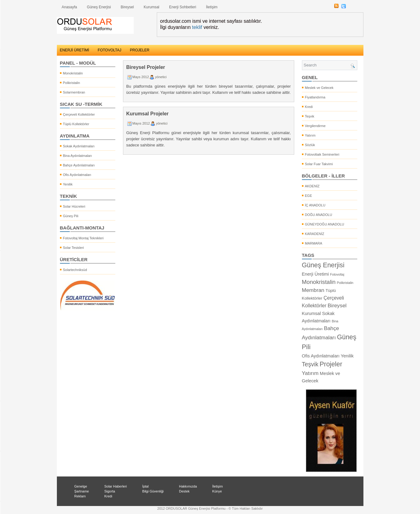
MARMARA (314, 243)
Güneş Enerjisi (99, 7)
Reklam (80, 496)
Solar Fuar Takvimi (319, 164)
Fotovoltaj (337, 274)
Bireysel (127, 7)
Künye (217, 491)
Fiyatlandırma (315, 97)
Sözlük (310, 145)
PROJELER (140, 50)
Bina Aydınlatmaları (78, 156)
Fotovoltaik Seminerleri (322, 154)
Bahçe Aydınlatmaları (79, 165)
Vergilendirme (315, 126)
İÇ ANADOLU (315, 205)
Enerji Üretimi (315, 274)
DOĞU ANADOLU (319, 215)
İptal (146, 486)
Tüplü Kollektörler (76, 124)
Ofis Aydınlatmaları (77, 175)
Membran (313, 290)
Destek (184, 491)
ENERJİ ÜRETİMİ (75, 50)
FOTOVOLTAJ (110, 50)
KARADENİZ (315, 234)
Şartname (82, 491)
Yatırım (310, 135)
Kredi (309, 107)
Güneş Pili (71, 216)
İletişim (212, 7)
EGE (309, 196)
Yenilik (68, 184)
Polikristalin (72, 83)
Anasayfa (69, 7)
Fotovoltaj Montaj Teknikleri (83, 238)
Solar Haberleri (115, 486)
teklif (197, 27)
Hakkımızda (188, 486)
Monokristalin (73, 73)
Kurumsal (151, 7)
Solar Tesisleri (73, 248)
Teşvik (310, 116)
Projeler (331, 364)
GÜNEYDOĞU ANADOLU (325, 224)
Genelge (81, 486)
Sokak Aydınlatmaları (79, 146)
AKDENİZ (312, 186)
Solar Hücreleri (74, 206)
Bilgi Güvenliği (153, 491)
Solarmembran (74, 92)
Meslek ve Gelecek (319, 88)
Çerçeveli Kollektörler (79, 114)
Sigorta (110, 491)
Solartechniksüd (75, 270)
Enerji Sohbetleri (183, 7)
